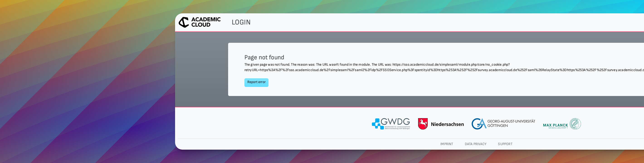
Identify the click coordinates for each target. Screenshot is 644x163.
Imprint (447, 144)
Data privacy (476, 144)
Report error (256, 82)
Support (505, 144)
